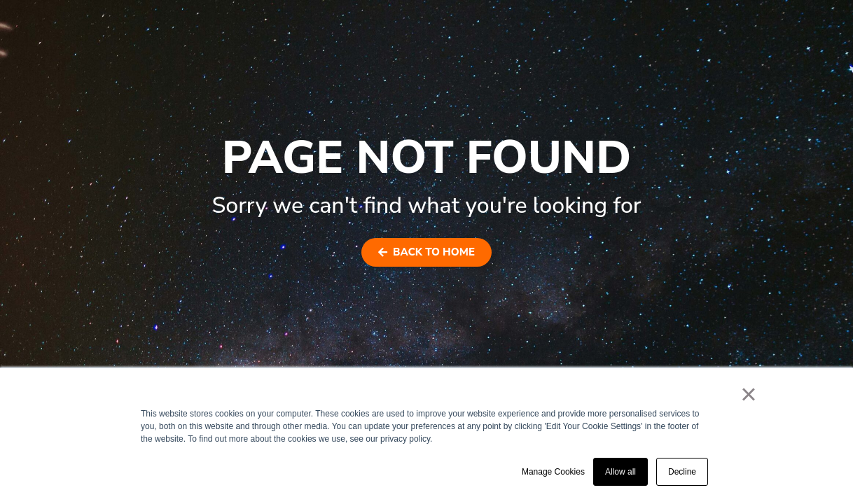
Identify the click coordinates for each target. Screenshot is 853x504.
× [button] (748, 394)
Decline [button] (682, 472)
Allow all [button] (620, 472)
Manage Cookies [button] (553, 472)
